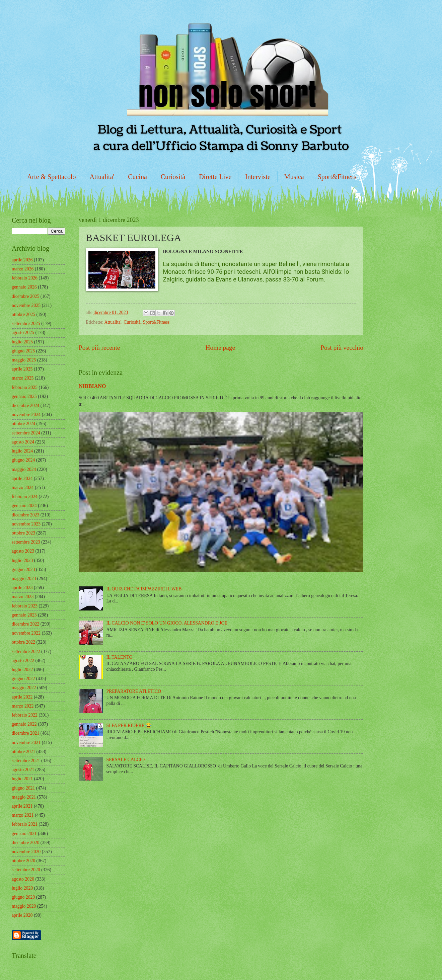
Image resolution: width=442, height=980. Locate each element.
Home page (220, 348)
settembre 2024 (26, 433)
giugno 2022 (23, 679)
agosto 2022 (23, 661)
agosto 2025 (23, 333)
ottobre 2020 (23, 861)
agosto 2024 (23, 442)
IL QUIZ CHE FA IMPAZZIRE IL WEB (144, 589)
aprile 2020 (22, 915)
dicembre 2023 (25, 515)
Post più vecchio (342, 348)
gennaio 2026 (24, 287)
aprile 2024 (22, 478)
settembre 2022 (26, 651)
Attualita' (102, 177)
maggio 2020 (24, 906)
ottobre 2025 (23, 314)
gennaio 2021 (24, 834)
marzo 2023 (23, 597)
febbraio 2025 (25, 387)
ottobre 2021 (23, 752)
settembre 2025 (26, 323)
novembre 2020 (26, 852)
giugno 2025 (23, 351)
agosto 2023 (23, 551)
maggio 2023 (24, 579)
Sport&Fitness (337, 177)
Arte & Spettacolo (52, 177)
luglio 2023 (22, 560)
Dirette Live (215, 177)
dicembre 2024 (25, 405)
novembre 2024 (26, 415)
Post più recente (99, 348)
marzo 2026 (23, 269)
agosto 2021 (23, 770)
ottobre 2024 (23, 424)
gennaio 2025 (24, 396)
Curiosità (173, 177)
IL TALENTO (120, 657)
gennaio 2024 (24, 506)
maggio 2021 (24, 797)
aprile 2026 (22, 260)
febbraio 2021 (25, 824)
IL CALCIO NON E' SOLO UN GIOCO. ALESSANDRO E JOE (167, 623)
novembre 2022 (26, 633)
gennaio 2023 (24, 615)
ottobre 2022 (23, 642)
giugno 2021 (23, 788)
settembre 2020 (26, 870)
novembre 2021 (26, 743)
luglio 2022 (22, 670)
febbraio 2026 (25, 278)
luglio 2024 (22, 451)
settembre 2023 (26, 542)
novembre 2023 (26, 524)
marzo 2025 (23, 378)
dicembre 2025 (25, 296)
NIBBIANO (92, 386)
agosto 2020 (23, 879)
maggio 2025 (24, 360)
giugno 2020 (23, 897)
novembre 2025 (26, 305)
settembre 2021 (26, 761)
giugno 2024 (23, 460)
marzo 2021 (23, 815)
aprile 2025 (22, 369)
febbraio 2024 (25, 497)
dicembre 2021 (25, 733)
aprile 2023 (22, 588)
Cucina (137, 177)
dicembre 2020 (25, 843)
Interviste (258, 177)
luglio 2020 (22, 888)
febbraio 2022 (25, 715)
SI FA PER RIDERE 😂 (129, 725)
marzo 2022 (23, 706)
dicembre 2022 (25, 624)
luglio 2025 (22, 342)
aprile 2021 (22, 806)
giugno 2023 (23, 569)
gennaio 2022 (24, 724)
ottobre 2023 (23, 533)
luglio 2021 (22, 779)
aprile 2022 (22, 697)
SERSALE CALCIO (126, 760)
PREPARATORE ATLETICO (134, 691)
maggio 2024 (24, 469)
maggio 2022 (24, 688)
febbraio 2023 (25, 606)
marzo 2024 (23, 487)
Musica (294, 177)
